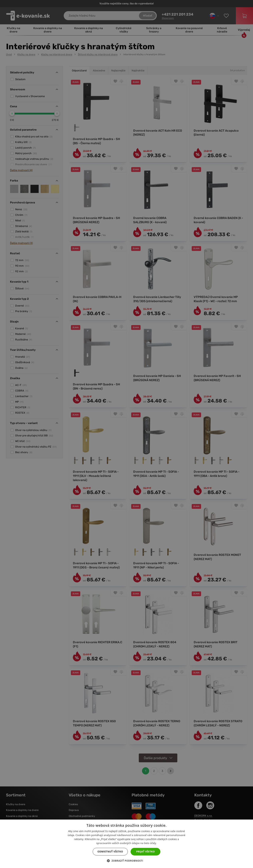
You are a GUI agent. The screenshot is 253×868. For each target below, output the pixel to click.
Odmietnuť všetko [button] (110, 852)
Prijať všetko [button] (145, 852)
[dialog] (126, 434)
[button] (126, 861)
